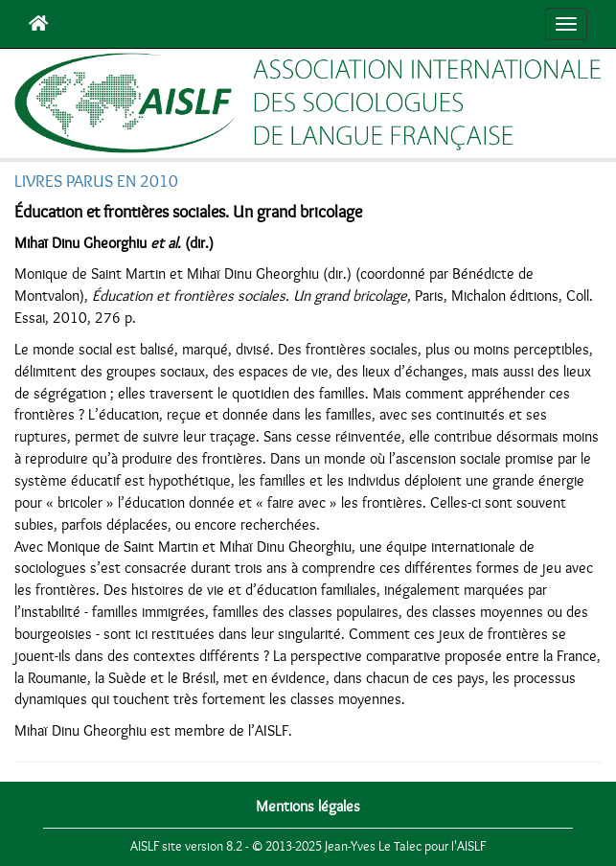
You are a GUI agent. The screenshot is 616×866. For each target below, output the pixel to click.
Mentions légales (308, 807)
